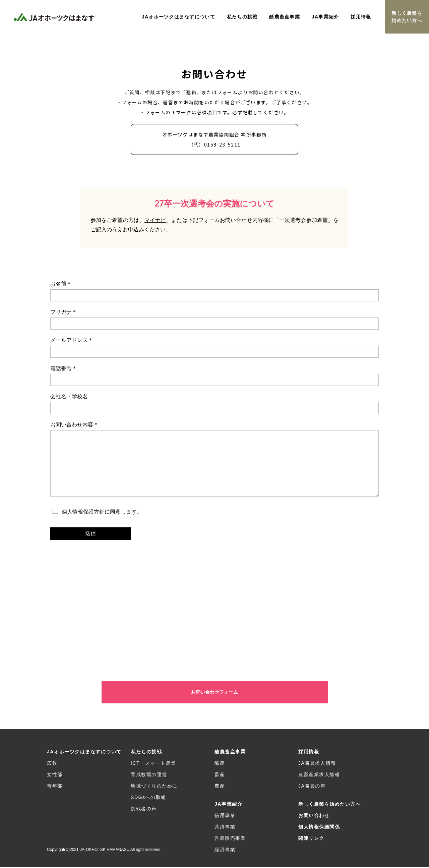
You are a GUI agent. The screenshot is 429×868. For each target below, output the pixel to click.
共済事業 (225, 828)
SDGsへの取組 (148, 798)
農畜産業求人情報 (319, 775)
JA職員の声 (312, 787)
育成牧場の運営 (149, 775)
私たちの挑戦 (146, 753)
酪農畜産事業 (230, 753)
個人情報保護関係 (319, 828)
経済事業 (225, 851)
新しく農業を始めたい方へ (407, 17)
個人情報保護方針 (83, 512)
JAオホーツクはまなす (55, 17)
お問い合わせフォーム (214, 693)
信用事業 (225, 816)
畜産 (220, 775)
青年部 (55, 787)
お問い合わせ (314, 816)
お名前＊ (214, 291)
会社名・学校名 (214, 404)
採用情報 (309, 753)
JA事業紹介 (228, 805)
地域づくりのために (154, 787)
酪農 (220, 764)
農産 (220, 787)
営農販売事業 (230, 839)
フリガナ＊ (214, 319)
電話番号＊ (214, 376)
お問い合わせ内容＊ (214, 459)
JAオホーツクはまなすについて (84, 753)
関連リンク (311, 839)
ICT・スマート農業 (154, 764)
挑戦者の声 (144, 810)
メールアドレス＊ (214, 348)
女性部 (55, 775)
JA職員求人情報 (317, 764)
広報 (52, 764)
